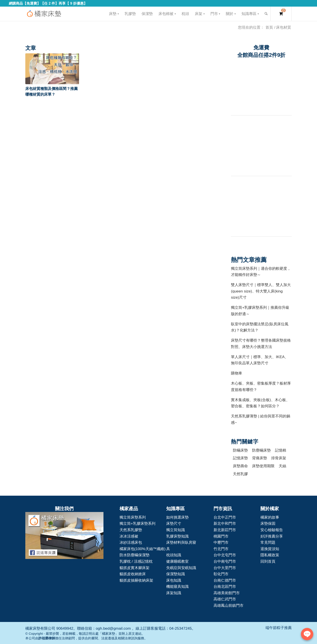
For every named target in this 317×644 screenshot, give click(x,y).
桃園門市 (221, 536)
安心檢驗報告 (272, 530)
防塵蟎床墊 (261, 450)
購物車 (237, 373)
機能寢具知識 (177, 586)
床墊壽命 (240, 466)
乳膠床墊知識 (177, 536)
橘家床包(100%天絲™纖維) (143, 549)
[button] (52, 69)
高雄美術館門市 (227, 593)
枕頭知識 (174, 555)
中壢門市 (221, 542)
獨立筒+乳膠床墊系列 (137, 523)
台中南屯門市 (225, 561)
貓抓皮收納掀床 (133, 574)
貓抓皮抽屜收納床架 (136, 580)
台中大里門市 (225, 568)
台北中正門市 (225, 517)
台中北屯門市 (225, 555)
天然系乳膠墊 (131, 530)
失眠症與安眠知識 (181, 568)
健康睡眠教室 (177, 561)
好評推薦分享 (272, 536)
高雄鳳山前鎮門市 (229, 605)
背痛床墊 (260, 458)
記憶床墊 (240, 458)
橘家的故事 (270, 517)
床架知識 (174, 593)
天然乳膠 (240, 474)
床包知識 (174, 580)
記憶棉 (281, 450)
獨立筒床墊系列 (133, 517)
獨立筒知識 (176, 530)
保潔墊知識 (176, 574)
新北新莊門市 (225, 530)
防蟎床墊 (240, 450)
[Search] (266, 14)
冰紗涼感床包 (131, 542)
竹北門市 (221, 549)
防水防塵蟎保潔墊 (135, 555)
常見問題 (268, 542)
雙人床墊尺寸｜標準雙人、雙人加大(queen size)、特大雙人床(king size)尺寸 (261, 291)
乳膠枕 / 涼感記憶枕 (136, 561)
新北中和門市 (225, 523)
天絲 (282, 466)
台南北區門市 (225, 586)
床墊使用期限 (263, 466)
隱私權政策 (270, 555)
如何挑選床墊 (177, 517)
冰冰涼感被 (129, 536)
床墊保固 (268, 523)
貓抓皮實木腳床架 (135, 568)
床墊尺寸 (174, 523)
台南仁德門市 (225, 580)
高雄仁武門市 (225, 599)
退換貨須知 (270, 549)
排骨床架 (279, 458)
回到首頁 (268, 561)
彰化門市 (221, 574)
